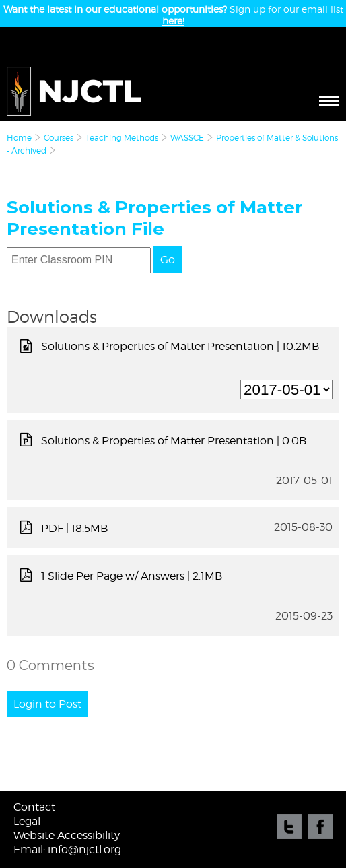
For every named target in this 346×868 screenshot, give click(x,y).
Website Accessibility (67, 835)
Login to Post (47, 704)
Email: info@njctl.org (67, 849)
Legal (27, 821)
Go (168, 260)
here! (173, 21)
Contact (34, 807)
